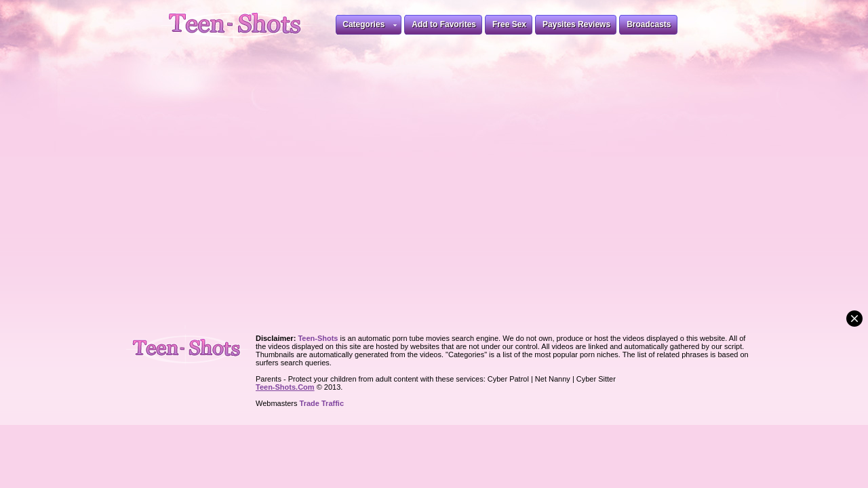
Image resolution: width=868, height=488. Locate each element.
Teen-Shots (192, 346)
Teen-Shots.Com (285, 387)
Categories (370, 27)
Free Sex (509, 24)
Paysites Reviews (576, 24)
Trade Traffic (322, 403)
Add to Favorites (444, 24)
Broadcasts (649, 24)
